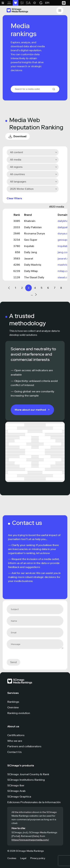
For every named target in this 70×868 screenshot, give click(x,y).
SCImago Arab (16, 791)
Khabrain (30, 221)
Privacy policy (38, 858)
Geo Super (31, 240)
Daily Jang (30, 252)
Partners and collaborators (24, 746)
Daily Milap (31, 271)
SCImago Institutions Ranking (26, 780)
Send (13, 662)
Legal (23, 858)
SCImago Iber (16, 785)
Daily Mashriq (33, 265)
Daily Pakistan (33, 227)
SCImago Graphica (19, 797)
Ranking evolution (19, 713)
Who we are (15, 741)
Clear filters (14, 198)
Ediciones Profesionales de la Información (34, 802)
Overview (13, 707)
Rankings (13, 702)
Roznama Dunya (34, 233)
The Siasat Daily (34, 277)
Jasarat (29, 259)
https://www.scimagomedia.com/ (30, 840)
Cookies (12, 858)
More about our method (30, 410)
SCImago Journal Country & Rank (28, 774)
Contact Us (14, 752)
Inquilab (29, 246)
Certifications (16, 735)
